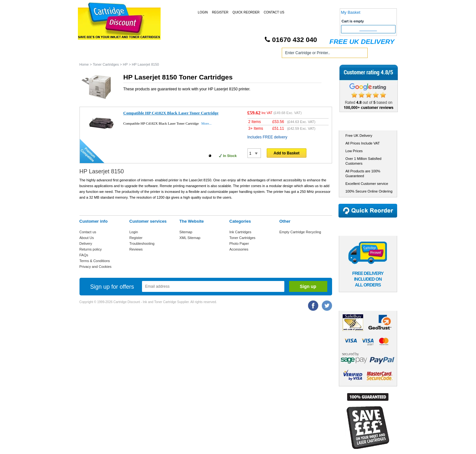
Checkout (368, 29)
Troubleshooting (142, 244)
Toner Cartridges (176, 54)
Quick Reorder (246, 12)
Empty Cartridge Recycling (300, 232)
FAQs (84, 255)
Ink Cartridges (129, 54)
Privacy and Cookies (96, 267)
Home (92, 54)
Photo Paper (239, 244)
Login (203, 12)
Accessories (239, 249)
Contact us (88, 232)
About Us (87, 238)
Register (220, 12)
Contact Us (274, 12)
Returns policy (91, 249)
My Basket (351, 12)
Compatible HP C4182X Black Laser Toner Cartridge (171, 113)
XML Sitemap (190, 238)
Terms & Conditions (95, 261)
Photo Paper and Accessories (239, 54)
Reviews (136, 249)
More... (206, 123)
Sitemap (186, 232)
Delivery (86, 244)
